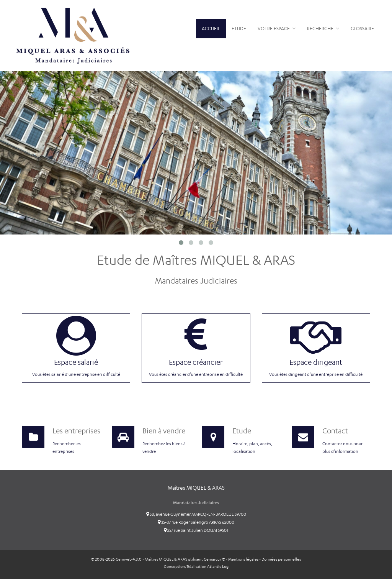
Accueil (211, 29)
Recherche (323, 29)
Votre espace (277, 29)
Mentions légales (243, 558)
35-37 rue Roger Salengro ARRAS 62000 (196, 522)
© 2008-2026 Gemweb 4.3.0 (116, 558)
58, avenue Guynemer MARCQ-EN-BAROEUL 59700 (196, 513)
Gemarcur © (214, 558)
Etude (239, 29)
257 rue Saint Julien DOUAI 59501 (196, 530)
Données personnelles (281, 558)
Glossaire (362, 29)
